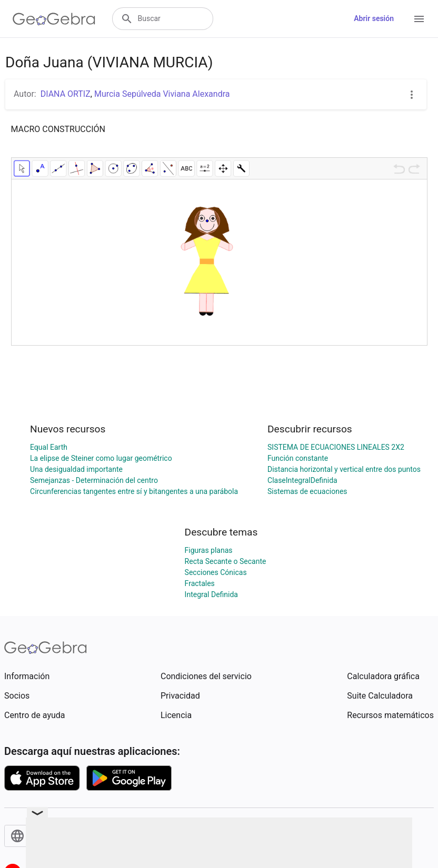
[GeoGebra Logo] (54, 19)
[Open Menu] (419, 19)
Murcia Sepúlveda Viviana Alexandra (162, 94)
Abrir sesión (374, 18)
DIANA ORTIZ (66, 94)
